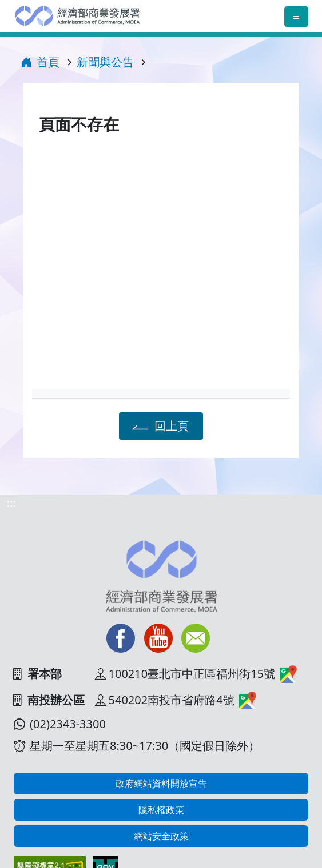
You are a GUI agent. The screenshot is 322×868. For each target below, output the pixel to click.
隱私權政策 (161, 810)
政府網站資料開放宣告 (161, 783)
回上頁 (159, 425)
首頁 (40, 62)
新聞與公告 (105, 62)
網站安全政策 (161, 836)
